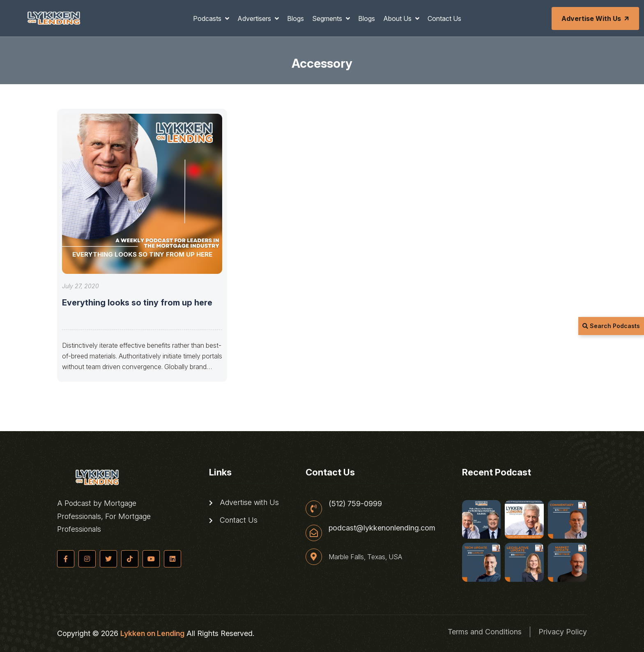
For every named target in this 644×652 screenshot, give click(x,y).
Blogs (296, 18)
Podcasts (208, 18)
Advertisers (255, 18)
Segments (328, 18)
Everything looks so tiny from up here (137, 303)
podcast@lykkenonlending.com (382, 528)
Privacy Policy (563, 632)
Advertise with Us (596, 18)
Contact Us (444, 18)
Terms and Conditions (485, 632)
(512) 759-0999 (355, 504)
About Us (398, 18)
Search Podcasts (611, 326)
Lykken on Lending (152, 633)
